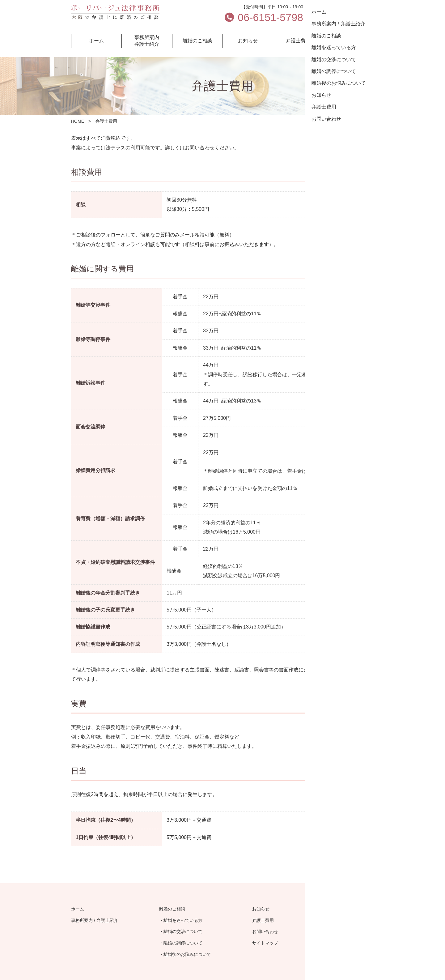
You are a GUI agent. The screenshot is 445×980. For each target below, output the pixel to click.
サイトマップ (265, 943)
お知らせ (261, 909)
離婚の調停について (183, 943)
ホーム (78, 909)
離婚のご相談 (172, 909)
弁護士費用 (263, 920)
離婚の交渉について (183, 931)
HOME (78, 121)
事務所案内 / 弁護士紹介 (95, 920)
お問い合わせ (341, 14)
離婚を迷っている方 (183, 920)
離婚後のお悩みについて (187, 954)
